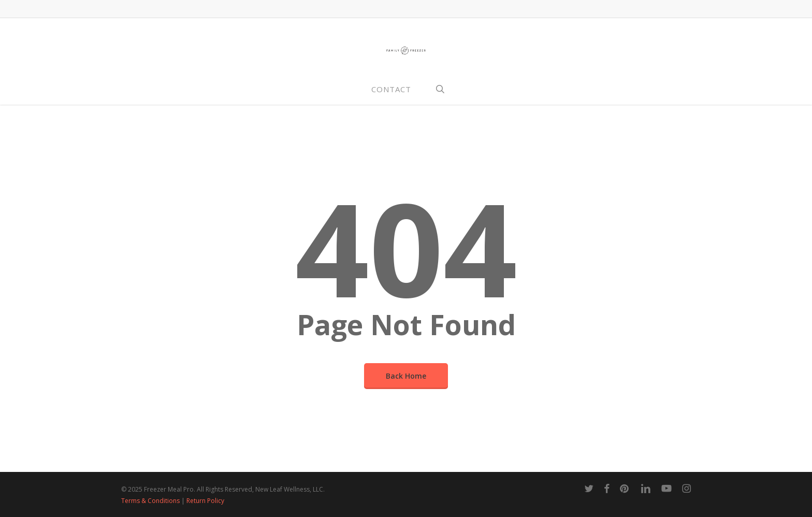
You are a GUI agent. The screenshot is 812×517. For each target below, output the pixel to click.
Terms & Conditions (150, 501)
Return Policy (205, 501)
